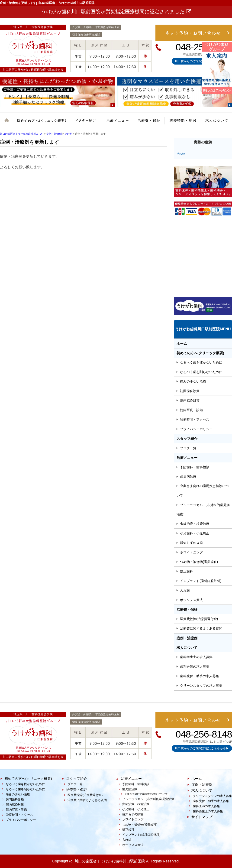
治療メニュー (114, 123)
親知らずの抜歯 (191, 543)
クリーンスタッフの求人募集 (201, 686)
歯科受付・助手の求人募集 (200, 676)
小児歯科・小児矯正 (195, 533)
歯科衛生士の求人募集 (196, 657)
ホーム (8, 123)
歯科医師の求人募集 (195, 666)
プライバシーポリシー (196, 429)
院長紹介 (85, 123)
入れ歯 (185, 590)
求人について (216, 123)
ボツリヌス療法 (191, 600)
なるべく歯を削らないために (201, 372)
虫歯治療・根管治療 (195, 524)
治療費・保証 (147, 123)
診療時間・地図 (182, 123)
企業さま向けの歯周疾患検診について (203, 491)
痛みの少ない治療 (193, 381)
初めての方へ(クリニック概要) (200, 353)
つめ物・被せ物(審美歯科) (199, 562)
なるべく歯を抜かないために (201, 362)
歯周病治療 (188, 477)
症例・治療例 (187, 638)
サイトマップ (202, 817)
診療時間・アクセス (195, 419)
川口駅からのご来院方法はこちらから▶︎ (202, 748)
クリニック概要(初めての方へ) (43, 123)
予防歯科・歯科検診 (195, 467)
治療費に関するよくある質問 (201, 628)
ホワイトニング (191, 552)
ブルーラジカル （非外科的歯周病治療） (203, 510)
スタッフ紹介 (187, 439)
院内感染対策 (190, 400)
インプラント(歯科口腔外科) (201, 581)
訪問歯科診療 (190, 391)
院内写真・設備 (191, 410)
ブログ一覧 (188, 448)
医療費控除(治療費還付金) (199, 619)
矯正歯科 (187, 571)
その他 (181, 154)
